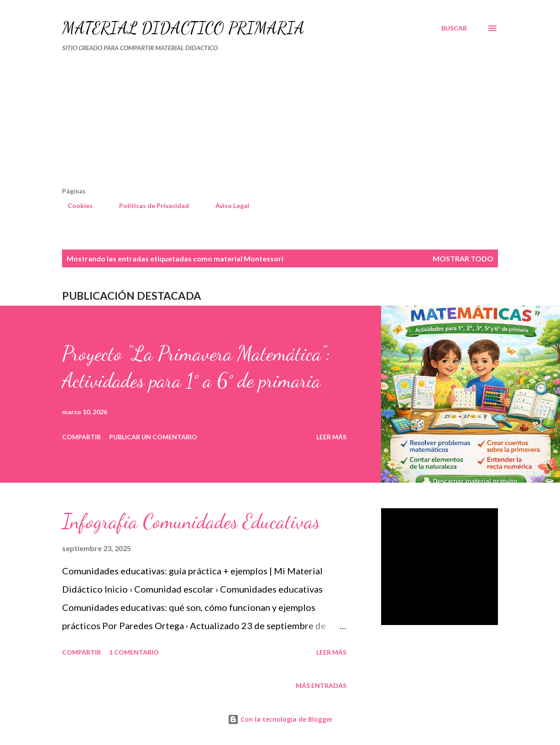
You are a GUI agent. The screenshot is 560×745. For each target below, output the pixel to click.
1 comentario (134, 652)
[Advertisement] (241, 123)
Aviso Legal (227, 206)
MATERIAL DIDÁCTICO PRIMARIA (183, 28)
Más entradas (321, 685)
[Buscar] (454, 28)
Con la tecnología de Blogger (280, 719)
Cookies (75, 206)
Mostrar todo (463, 258)
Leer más (331, 437)
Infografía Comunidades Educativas (191, 521)
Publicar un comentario (153, 437)
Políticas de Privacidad (149, 206)
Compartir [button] (81, 437)
